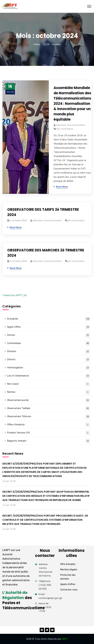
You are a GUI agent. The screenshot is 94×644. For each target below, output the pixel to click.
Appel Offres (48, 327)
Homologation (48, 368)
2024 (46, 44)
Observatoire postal (48, 400)
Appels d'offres (68, 584)
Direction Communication (71, 125)
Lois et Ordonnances (48, 376)
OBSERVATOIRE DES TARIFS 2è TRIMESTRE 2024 (43, 212)
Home (37, 44)
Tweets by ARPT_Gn (15, 295)
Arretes (48, 335)
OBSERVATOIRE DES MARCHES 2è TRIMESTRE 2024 (46, 253)
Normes (48, 392)
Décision (48, 352)
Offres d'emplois (48, 425)
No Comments (65, 129)
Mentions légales (69, 570)
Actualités (48, 319)
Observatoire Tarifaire (48, 408)
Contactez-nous (69, 590)
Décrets (48, 360)
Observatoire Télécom (48, 417)
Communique (48, 343)
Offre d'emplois (68, 564)
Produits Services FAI (48, 433)
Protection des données (68, 577)
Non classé (48, 384)
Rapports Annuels (48, 441)
